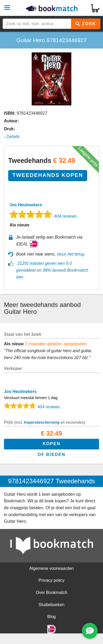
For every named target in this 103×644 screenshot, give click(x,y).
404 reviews (65, 216)
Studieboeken (51, 605)
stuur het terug (70, 254)
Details (13, 137)
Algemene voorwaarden (52, 568)
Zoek (86, 24)
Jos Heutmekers (26, 205)
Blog (51, 617)
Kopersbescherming (41, 422)
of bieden (51, 455)
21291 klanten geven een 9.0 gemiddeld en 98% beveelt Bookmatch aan (52, 270)
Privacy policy (51, 580)
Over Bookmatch (51, 592)
